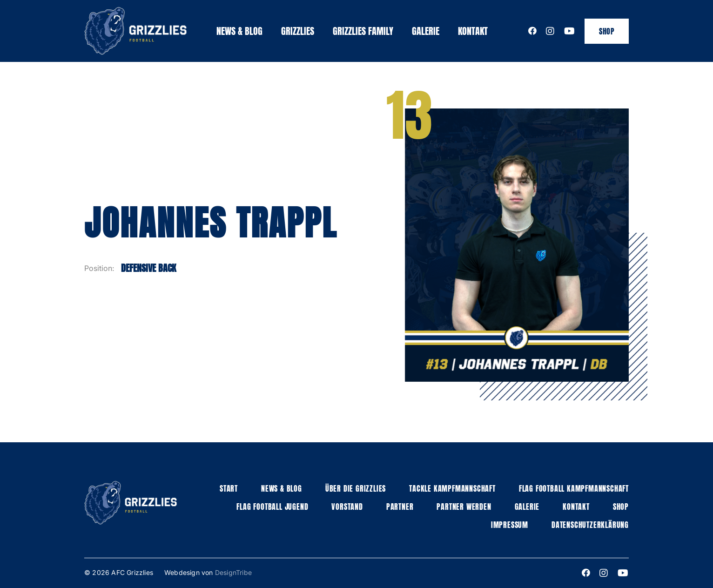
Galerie (426, 31)
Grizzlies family (363, 31)
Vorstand (347, 507)
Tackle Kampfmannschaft (452, 488)
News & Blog (239, 31)
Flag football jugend (272, 507)
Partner (400, 507)
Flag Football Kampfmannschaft (574, 488)
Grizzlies (298, 31)
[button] (298, 31)
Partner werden (464, 507)
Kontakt (473, 31)
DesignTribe (233, 572)
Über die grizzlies (356, 488)
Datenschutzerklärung (590, 525)
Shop (607, 31)
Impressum (510, 525)
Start (229, 488)
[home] (135, 31)
